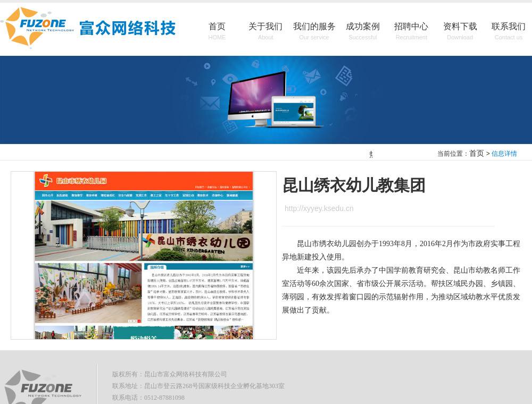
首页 (217, 32)
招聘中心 (411, 32)
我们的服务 (314, 32)
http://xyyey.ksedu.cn (319, 208)
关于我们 (265, 32)
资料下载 (460, 32)
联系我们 (509, 32)
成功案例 (363, 32)
